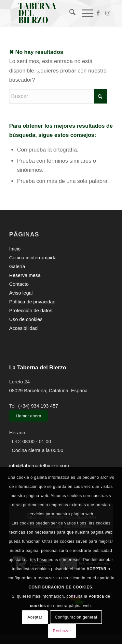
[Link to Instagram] (108, 13)
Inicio (15, 249)
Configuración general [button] (76, 617)
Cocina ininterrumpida (33, 258)
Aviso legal (21, 293)
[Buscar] (69, 13)
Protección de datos (31, 310)
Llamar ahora (28, 416)
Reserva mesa (25, 275)
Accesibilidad (23, 328)
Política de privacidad (32, 302)
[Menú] (84, 13)
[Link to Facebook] (98, 13)
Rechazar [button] (62, 631)
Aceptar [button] (35, 617)
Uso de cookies (26, 319)
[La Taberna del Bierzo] (51, 13)
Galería (17, 266)
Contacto (19, 284)
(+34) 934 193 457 (38, 406)
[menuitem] (69, 13)
